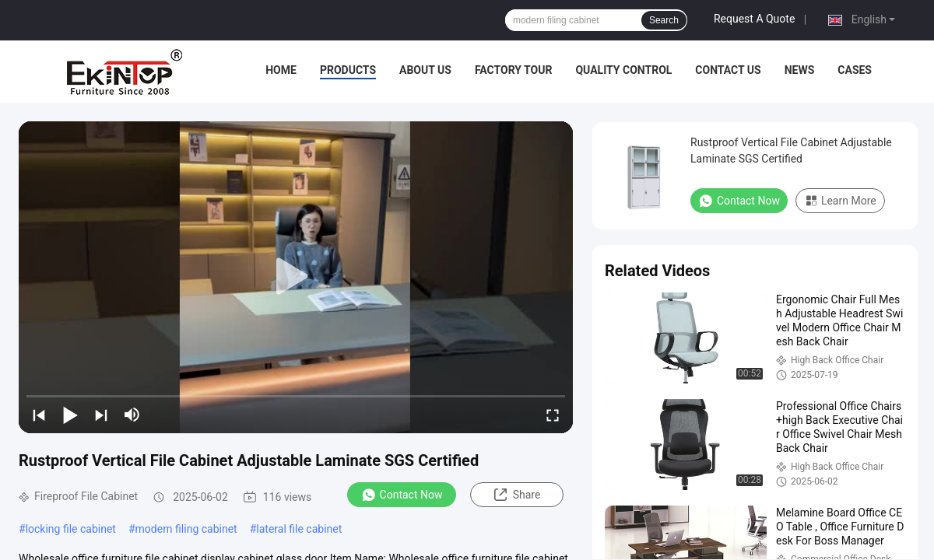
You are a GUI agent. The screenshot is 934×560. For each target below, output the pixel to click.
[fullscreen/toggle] (553, 415)
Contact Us (728, 70)
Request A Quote (754, 19)
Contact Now (402, 495)
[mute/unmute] (132, 415)
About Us (425, 70)
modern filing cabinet (186, 529)
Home (281, 70)
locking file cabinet (71, 529)
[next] (101, 415)
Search (664, 20)
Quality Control (623, 70)
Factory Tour (514, 70)
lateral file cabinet (299, 529)
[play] (296, 277)
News (800, 70)
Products (348, 70)
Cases (855, 70)
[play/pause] (70, 415)
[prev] (39, 415)
